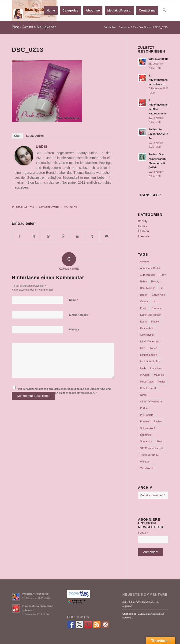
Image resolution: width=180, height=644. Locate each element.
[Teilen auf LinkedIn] (78, 236)
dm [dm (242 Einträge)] (154, 301)
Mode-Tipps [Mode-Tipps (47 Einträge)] (147, 382)
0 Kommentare (49, 207)
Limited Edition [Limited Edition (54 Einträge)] (149, 355)
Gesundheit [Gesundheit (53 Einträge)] (147, 328)
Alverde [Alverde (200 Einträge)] (144, 261)
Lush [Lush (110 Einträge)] (143, 368)
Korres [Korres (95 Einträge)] (153, 348)
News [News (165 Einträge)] (143, 395)
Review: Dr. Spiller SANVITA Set (158, 134)
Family (142, 226)
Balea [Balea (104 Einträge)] (143, 281)
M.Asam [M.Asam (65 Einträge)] (145, 375)
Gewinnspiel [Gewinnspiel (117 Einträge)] (147, 335)
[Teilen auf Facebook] (19, 236)
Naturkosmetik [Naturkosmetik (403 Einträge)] (148, 388)
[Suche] (164, 11)
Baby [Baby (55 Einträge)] (163, 275)
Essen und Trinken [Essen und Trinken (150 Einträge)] (151, 315)
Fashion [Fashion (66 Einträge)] (156, 322)
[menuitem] (51, 11)
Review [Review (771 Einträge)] (158, 421)
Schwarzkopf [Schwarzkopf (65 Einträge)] (148, 428)
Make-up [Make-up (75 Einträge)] (159, 375)
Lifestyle (144, 236)
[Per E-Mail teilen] (107, 236)
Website (74, 330)
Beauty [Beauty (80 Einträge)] (155, 281)
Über (17, 136)
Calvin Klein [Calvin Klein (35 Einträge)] (159, 295)
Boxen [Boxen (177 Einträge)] (144, 295)
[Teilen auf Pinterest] (63, 236)
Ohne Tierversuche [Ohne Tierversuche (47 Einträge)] (151, 402)
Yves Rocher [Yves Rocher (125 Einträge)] (147, 468)
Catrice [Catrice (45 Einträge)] (144, 301)
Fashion (143, 231)
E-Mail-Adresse (79, 315)
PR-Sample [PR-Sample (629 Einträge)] (147, 415)
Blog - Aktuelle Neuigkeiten (34, 27)
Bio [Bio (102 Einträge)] (161, 288)
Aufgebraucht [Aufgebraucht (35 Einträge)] (148, 275)
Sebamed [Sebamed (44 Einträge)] (146, 435)
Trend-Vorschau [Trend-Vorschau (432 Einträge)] (149, 455)
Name (74, 300)
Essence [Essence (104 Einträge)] (157, 308)
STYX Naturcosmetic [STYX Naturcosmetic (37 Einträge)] (152, 448)
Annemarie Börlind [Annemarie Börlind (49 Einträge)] (151, 268)
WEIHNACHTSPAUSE (162, 59)
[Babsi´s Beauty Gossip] (34, 11)
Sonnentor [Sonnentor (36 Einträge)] (146, 441)
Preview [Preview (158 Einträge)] (145, 421)
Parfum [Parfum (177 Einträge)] (144, 408)
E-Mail (143, 533)
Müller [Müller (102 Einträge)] (161, 382)
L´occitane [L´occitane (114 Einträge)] (156, 368)
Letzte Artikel (35, 136)
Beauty (143, 221)
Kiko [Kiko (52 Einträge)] (143, 348)
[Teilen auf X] (34, 236)
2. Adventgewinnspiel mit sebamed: (160, 80)
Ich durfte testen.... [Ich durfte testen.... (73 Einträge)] (151, 341)
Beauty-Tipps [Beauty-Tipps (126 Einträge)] (148, 288)
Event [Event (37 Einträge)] (143, 322)
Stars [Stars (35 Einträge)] (159, 441)
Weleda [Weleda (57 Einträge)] (144, 462)
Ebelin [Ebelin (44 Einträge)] (144, 308)
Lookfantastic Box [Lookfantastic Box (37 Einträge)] (150, 361)
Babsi (41, 146)
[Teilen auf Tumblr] (92, 236)
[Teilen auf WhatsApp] (48, 236)
